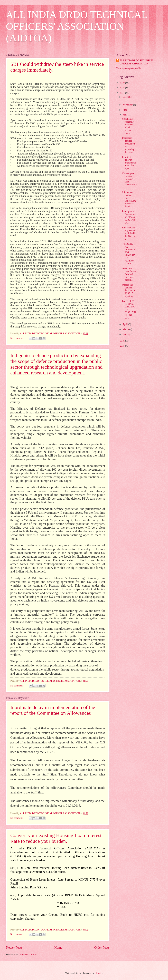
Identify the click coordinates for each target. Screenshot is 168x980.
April (125, 324)
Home (58, 948)
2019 (122, 83)
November (128, 105)
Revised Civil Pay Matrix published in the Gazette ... (129, 233)
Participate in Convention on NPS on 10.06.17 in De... (129, 217)
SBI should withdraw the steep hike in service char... (128, 126)
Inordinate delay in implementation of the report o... (129, 163)
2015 (122, 346)
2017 (122, 93)
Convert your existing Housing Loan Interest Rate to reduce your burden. (56, 838)
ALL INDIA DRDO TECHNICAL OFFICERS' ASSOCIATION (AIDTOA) (77, 26)
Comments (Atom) (28, 955)
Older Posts (102, 948)
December (128, 97)
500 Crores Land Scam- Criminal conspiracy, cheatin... (129, 274)
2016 (122, 341)
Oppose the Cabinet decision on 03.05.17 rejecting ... (129, 290)
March (126, 329)
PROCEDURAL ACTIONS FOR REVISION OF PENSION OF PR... (129, 254)
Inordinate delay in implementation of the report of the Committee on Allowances (53, 710)
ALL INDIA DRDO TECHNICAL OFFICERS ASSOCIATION (137, 62)
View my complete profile (128, 68)
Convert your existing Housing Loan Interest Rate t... (129, 180)
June (125, 110)
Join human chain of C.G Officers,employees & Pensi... (129, 199)
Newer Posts (14, 948)
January (127, 334)
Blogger (98, 973)
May (125, 115)
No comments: (17, 338)
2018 (122, 88)
